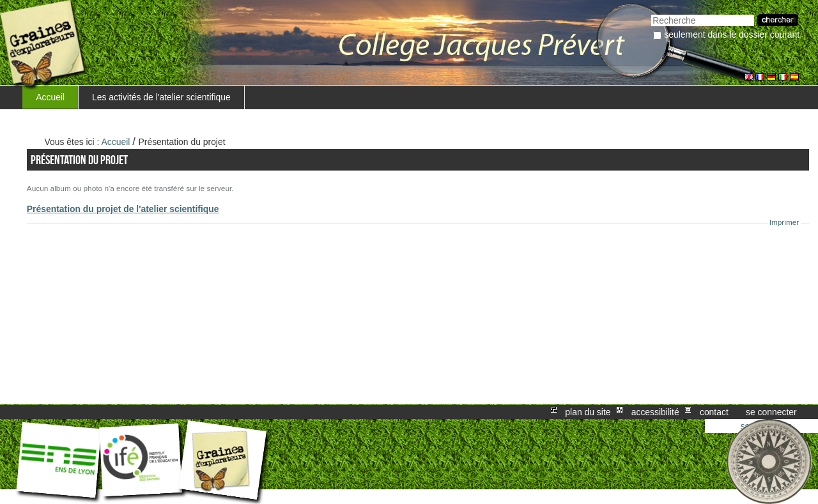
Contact (714, 412)
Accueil (50, 97)
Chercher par (651, 13)
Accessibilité (655, 412)
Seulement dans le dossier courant (732, 34)
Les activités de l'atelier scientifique (161, 97)
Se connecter (771, 412)
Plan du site (588, 412)
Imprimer (784, 222)
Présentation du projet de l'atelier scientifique (123, 209)
